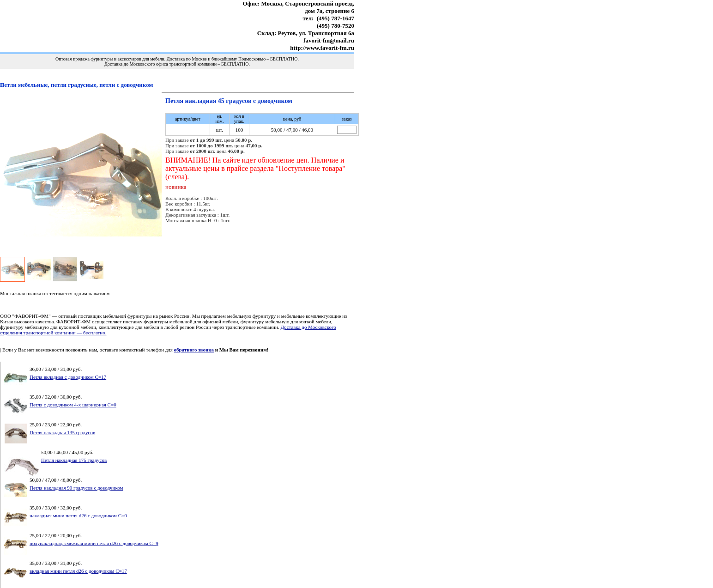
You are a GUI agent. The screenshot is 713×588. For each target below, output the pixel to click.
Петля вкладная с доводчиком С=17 (68, 377)
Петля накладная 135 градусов (62, 432)
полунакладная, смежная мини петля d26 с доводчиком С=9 (94, 543)
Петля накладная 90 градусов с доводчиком (76, 488)
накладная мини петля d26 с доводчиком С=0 (78, 515)
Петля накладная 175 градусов (74, 460)
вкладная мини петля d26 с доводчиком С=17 (78, 571)
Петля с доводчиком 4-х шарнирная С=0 (73, 405)
